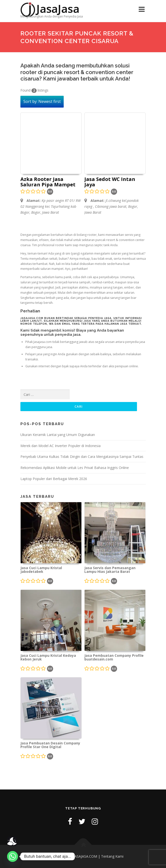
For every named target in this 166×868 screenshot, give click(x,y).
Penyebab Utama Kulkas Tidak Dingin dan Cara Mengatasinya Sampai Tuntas (82, 457)
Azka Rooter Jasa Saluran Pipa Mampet (48, 182)
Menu (141, 9)
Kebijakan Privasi (56, 856)
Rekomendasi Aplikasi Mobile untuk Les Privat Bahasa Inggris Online (75, 468)
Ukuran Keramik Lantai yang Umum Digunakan (58, 435)
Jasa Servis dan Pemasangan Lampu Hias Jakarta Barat (110, 570)
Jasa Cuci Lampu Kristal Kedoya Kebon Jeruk (48, 658)
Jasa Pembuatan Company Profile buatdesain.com (114, 658)
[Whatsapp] (13, 856)
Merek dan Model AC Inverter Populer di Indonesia (60, 446)
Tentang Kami (112, 856)
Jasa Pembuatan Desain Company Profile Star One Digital (50, 745)
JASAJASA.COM (85, 856)
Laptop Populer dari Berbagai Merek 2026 (54, 479)
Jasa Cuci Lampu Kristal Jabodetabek (41, 570)
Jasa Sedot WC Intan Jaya (110, 182)
